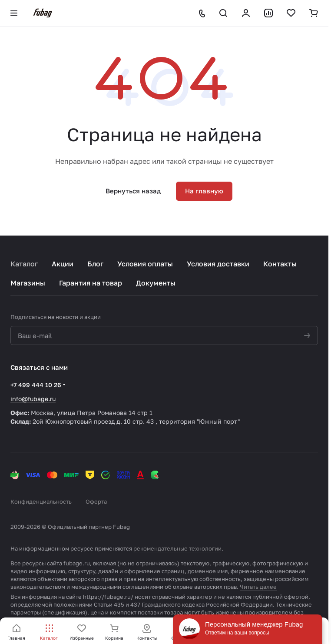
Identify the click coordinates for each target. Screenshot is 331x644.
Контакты (280, 264)
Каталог (24, 264)
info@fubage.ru (33, 399)
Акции (63, 264)
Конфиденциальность (41, 501)
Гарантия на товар (91, 283)
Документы (156, 283)
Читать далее (258, 587)
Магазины (28, 283)
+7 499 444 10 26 (36, 385)
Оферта (96, 501)
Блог (95, 264)
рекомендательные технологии (177, 548)
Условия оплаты (145, 264)
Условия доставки (218, 264)
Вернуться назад (133, 191)
